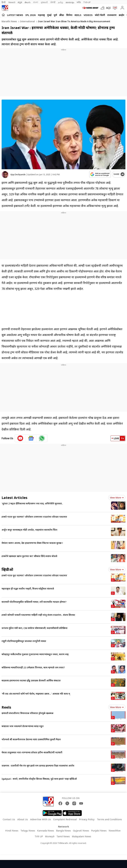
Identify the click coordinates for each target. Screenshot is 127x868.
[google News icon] (31, 438)
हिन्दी (4, 2)
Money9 (50, 836)
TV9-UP (87, 2)
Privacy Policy (87, 819)
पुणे (55, 15)
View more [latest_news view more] (117, 498)
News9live (115, 831)
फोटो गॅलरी (100, 15)
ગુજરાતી (44, 2)
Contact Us (9, 819)
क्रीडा (62, 15)
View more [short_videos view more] (117, 707)
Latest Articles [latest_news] (14, 497)
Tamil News (63, 836)
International (27, 21)
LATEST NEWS (15, 15)
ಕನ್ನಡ (20, 2)
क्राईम (122, 15)
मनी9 (79, 2)
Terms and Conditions (109, 819)
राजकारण (112, 15)
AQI (108, 8)
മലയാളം (70, 2)
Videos (88, 15)
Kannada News (46, 831)
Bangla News (63, 831)
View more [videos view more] (117, 569)
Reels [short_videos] (6, 707)
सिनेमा (69, 15)
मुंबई (49, 15)
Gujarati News (81, 831)
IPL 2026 (31, 15)
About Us (23, 819)
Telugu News (28, 831)
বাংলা (36, 2)
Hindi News (12, 831)
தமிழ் (61, 2)
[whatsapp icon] (42, 438)
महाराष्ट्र (41, 15)
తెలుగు (28, 2)
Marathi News (9, 21)
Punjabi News (99, 831)
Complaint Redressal (65, 819)
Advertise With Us (41, 819)
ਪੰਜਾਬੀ (53, 2)
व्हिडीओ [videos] (7, 569)
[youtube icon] (20, 438)
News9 (12, 2)
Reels (78, 15)
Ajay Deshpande (18, 174)
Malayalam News (82, 836)
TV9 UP (39, 836)
